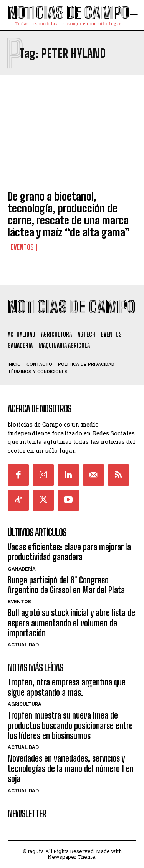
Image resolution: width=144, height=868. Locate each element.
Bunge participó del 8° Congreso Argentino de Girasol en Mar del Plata (66, 585)
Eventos (22, 247)
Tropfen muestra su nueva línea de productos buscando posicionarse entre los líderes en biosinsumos (70, 725)
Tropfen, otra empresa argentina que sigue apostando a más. (67, 687)
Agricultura (25, 704)
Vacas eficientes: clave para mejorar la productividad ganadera (69, 552)
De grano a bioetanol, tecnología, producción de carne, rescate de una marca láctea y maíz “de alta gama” (69, 214)
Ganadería (22, 569)
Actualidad (23, 645)
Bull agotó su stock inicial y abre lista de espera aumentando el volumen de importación (71, 623)
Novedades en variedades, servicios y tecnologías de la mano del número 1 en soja (71, 768)
